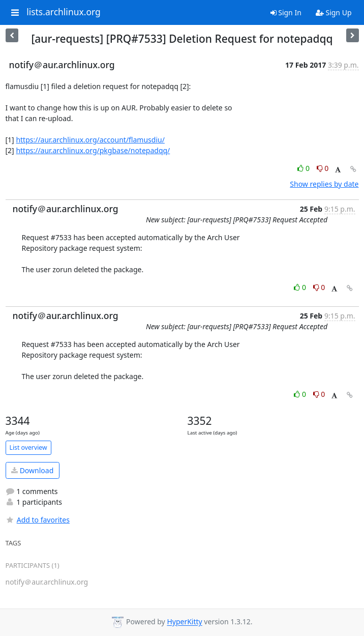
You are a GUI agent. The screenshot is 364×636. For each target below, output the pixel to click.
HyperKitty (184, 622)
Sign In (286, 12)
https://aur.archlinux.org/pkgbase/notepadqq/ (93, 150)
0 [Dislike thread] (323, 168)
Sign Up (334, 12)
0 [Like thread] (304, 168)
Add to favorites (38, 520)
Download (32, 470)
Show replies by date (324, 184)
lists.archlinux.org (64, 12)
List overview (28, 447)
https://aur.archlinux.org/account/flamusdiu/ (90, 140)
